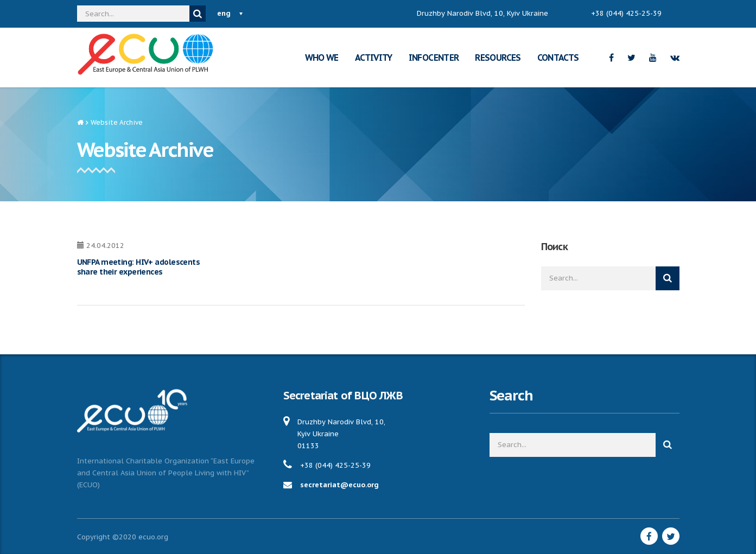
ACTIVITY (374, 58)
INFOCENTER (434, 58)
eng (224, 13)
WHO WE (322, 58)
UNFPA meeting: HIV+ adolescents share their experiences (139, 267)
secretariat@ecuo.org (339, 485)
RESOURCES (498, 58)
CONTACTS (558, 58)
